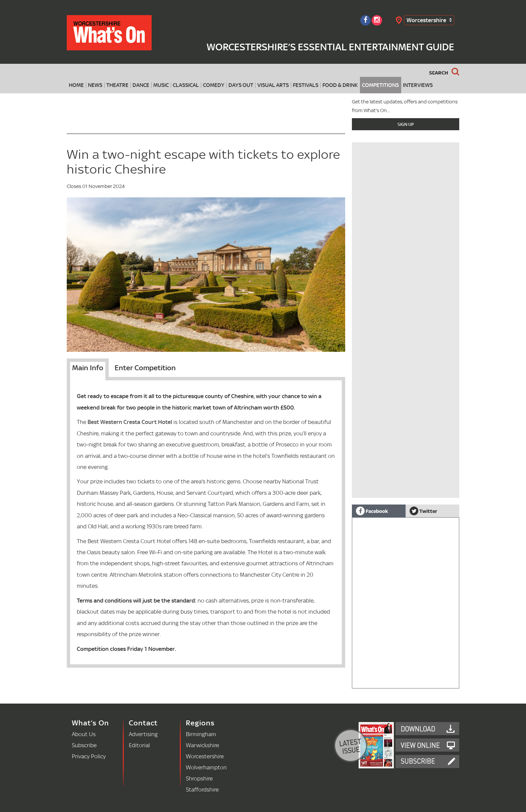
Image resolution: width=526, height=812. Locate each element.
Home (76, 85)
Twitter (423, 511)
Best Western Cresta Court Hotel (130, 422)
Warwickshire (202, 745)
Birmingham (201, 734)
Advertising (143, 734)
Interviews (418, 85)
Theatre (117, 85)
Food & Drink (340, 85)
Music (161, 85)
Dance (141, 85)
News (95, 85)
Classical (186, 85)
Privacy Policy (89, 756)
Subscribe (84, 745)
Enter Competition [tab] (145, 368)
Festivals (306, 85)
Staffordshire (202, 789)
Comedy (214, 85)
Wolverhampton (206, 767)
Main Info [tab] (88, 368)
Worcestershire (426, 20)
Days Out (241, 85)
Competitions (380, 85)
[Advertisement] (406, 187)
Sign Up (406, 124)
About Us (84, 734)
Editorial (139, 745)
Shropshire (199, 778)
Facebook (372, 511)
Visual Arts (273, 85)
